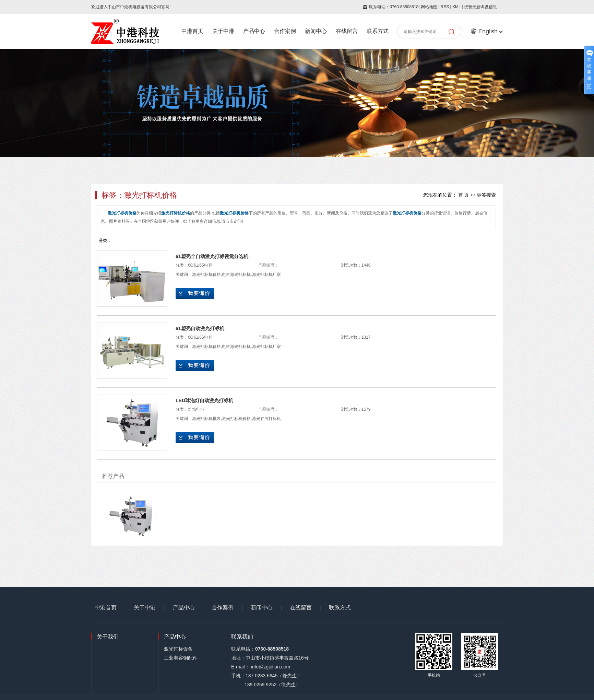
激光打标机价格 (206, 275)
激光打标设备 (178, 649)
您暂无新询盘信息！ (483, 7)
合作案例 (285, 31)
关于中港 (223, 31)
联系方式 (378, 31)
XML (456, 7)
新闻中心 (316, 31)
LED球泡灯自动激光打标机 (204, 400)
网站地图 (429, 7)
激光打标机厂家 (266, 275)
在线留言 (347, 31)
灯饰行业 (196, 409)
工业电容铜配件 (181, 658)
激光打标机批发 (206, 419)
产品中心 (254, 31)
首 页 (464, 195)
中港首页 (192, 31)
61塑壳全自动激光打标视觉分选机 (212, 256)
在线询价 (195, 293)
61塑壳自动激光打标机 (200, 328)
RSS (445, 7)
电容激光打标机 (236, 275)
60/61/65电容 (200, 265)
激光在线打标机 (266, 419)
